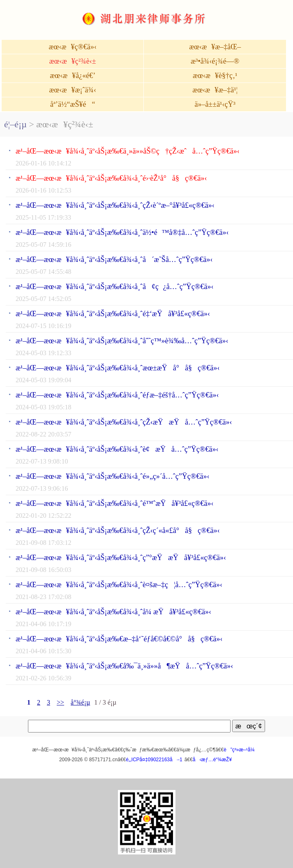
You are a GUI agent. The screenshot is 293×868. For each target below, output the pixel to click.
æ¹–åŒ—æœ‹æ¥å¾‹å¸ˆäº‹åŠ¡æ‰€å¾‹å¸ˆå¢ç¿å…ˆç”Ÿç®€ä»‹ (114, 287)
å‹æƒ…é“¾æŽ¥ (212, 760)
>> (60, 702)
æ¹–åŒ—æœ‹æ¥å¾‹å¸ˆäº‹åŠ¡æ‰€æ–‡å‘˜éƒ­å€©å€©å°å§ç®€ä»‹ (119, 639)
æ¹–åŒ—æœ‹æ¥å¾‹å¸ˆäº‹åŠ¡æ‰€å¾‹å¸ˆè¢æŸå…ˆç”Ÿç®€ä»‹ (117, 449)
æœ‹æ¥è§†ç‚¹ (215, 76)
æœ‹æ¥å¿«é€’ (73, 76)
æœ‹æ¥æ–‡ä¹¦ (215, 90)
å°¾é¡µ (80, 702)
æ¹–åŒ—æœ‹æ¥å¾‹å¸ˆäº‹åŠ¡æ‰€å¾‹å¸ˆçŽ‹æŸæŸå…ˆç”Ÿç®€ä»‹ (124, 422)
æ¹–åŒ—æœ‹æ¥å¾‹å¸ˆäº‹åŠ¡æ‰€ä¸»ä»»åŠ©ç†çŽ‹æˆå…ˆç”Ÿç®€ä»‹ (128, 151)
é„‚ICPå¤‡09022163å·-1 (154, 760)
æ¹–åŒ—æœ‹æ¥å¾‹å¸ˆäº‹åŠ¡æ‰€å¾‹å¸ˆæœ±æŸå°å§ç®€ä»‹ (118, 368)
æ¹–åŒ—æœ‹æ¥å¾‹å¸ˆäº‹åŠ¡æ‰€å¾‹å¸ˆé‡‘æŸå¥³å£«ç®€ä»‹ (113, 314)
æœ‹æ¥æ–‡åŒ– (215, 47)
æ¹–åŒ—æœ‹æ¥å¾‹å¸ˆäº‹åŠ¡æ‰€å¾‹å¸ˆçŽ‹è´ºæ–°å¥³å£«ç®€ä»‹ (115, 205)
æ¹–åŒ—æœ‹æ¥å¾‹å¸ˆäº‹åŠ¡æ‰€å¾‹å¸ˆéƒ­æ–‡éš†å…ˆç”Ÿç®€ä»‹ (117, 395)
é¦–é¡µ (15, 124)
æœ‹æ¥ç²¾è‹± (73, 61)
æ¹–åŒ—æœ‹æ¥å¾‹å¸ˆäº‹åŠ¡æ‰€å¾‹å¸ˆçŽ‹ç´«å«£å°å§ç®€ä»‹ (118, 530)
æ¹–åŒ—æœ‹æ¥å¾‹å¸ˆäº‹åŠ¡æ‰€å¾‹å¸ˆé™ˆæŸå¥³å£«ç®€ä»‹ (115, 503)
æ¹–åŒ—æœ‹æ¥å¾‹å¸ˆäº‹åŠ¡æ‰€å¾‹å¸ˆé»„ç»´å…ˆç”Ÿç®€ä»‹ (112, 476)
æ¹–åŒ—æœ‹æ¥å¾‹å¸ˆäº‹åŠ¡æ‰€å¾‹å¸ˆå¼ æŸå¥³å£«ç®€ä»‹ (113, 612)
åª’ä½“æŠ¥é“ (73, 104)
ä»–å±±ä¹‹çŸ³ (215, 104)
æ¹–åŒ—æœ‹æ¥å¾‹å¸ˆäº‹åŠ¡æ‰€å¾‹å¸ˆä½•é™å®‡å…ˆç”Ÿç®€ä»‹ (122, 232)
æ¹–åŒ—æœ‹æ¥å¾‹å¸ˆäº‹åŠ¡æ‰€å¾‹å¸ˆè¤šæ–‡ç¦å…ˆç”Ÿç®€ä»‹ (119, 585)
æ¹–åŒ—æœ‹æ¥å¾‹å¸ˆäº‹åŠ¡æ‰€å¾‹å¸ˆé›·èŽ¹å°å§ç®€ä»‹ (111, 178)
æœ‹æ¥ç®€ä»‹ (73, 47)
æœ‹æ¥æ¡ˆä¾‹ (72, 90)
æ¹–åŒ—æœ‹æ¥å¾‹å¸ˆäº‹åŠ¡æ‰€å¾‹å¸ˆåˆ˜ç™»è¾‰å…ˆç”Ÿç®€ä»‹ (122, 341)
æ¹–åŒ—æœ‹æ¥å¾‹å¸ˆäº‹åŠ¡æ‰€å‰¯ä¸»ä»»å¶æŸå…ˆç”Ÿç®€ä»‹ (124, 666)
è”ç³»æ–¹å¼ (241, 750)
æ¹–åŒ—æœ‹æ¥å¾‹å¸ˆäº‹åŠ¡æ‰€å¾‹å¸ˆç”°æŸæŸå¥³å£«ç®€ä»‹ (121, 558)
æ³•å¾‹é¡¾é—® (215, 61)
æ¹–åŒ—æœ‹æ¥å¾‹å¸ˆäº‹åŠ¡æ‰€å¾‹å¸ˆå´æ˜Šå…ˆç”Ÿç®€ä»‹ (114, 259)
